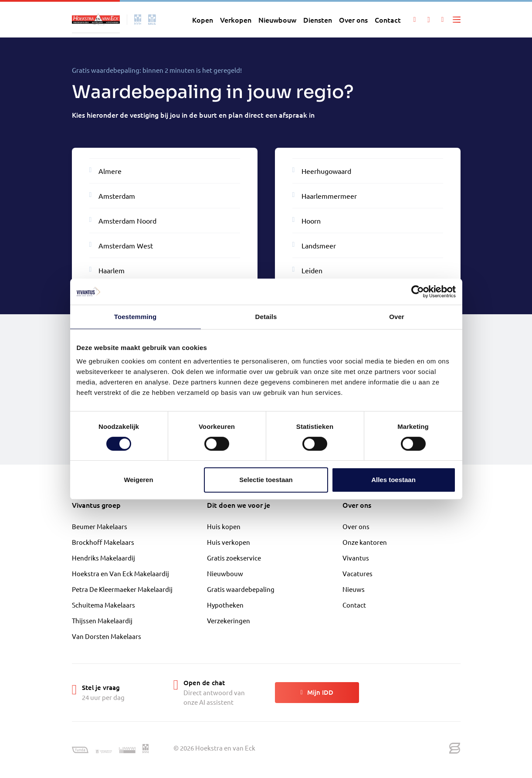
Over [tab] (397, 317)
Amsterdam (112, 195)
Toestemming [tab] (136, 317)
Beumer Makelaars (100, 526)
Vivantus (356, 558)
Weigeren (138, 480)
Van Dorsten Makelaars (107, 636)
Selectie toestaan (266, 480)
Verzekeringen (229, 620)
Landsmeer (314, 245)
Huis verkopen (229, 542)
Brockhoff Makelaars (103, 542)
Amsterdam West (121, 245)
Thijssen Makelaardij (102, 620)
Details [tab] (266, 317)
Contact (354, 605)
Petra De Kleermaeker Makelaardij (122, 589)
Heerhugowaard (322, 170)
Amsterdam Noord (123, 220)
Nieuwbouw (225, 573)
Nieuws (354, 589)
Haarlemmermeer (325, 195)
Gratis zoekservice (234, 558)
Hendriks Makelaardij (103, 558)
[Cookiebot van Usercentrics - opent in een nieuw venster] (418, 292)
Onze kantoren (365, 542)
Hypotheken (225, 605)
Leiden (308, 270)
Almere (106, 170)
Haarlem (107, 270)
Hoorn (307, 220)
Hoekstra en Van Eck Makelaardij (120, 573)
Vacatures (357, 573)
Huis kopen (224, 526)
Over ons (356, 526)
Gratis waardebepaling (241, 589)
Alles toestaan (393, 480)
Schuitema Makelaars (103, 605)
